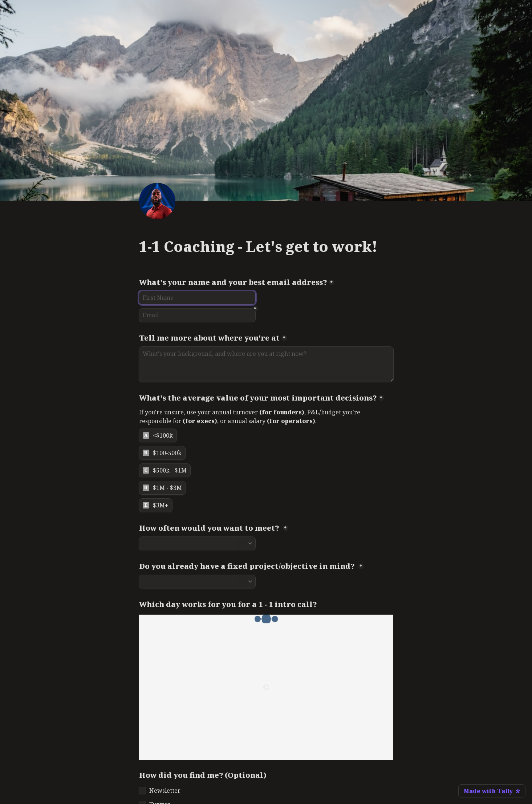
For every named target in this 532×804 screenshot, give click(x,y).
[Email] (197, 315)
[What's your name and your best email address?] (197, 298)
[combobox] (197, 543)
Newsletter (165, 791)
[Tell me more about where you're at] (266, 364)
